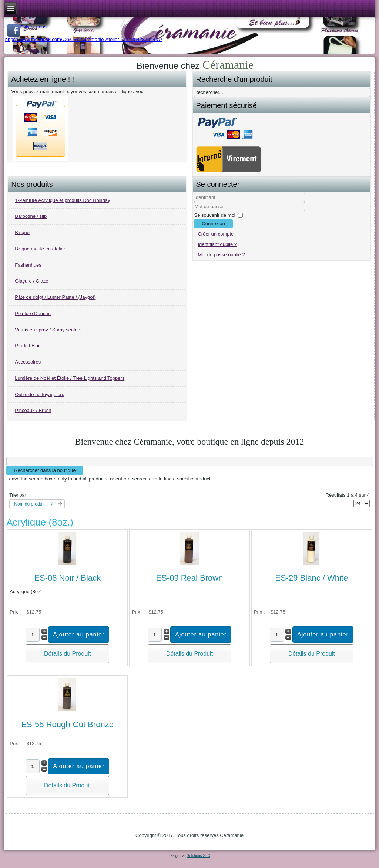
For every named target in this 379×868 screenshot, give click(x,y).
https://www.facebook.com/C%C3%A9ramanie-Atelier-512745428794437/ (84, 39)
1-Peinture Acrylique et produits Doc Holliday (62, 200)
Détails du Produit (67, 654)
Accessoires (28, 362)
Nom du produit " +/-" (35, 504)
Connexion (213, 224)
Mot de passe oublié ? (221, 255)
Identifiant (194, 202)
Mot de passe (194, 211)
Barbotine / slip (31, 216)
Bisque (22, 232)
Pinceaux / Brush (33, 410)
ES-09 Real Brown (189, 578)
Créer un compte (216, 234)
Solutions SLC (198, 856)
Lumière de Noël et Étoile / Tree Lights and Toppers (70, 378)
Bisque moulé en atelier (40, 249)
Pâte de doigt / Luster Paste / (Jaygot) (55, 297)
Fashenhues (28, 265)
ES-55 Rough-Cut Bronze (67, 724)
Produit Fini (27, 346)
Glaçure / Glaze (31, 281)
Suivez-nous (27, 27)
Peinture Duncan (33, 313)
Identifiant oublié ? (217, 244)
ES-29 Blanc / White (311, 578)
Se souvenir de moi (214, 215)
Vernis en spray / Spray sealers (48, 330)
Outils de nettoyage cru (40, 394)
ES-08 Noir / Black (67, 578)
